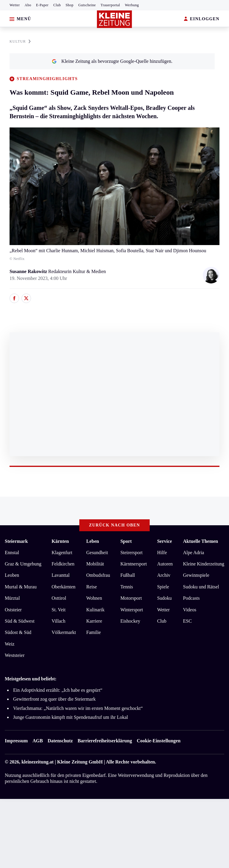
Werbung (132, 5)
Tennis (127, 587)
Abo (28, 5)
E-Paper (42, 5)
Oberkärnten (64, 587)
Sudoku (164, 598)
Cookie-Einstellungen (159, 741)
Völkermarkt (64, 632)
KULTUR (20, 41)
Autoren (165, 564)
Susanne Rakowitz (29, 271)
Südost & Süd (18, 632)
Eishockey (130, 621)
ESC (187, 621)
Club (57, 5)
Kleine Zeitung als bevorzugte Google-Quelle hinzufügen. (112, 61)
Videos (190, 610)
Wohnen (94, 598)
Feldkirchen (63, 564)
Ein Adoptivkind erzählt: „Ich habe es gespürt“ (58, 690)
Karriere (94, 621)
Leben (93, 541)
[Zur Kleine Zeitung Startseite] (114, 19)
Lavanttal (61, 575)
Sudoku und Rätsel (201, 587)
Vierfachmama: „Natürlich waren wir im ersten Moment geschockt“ (78, 708)
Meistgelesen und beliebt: (31, 679)
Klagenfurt (62, 553)
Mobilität (95, 564)
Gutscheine (87, 5)
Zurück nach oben (115, 525)
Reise (92, 587)
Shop (70, 5)
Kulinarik (95, 610)
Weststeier (15, 655)
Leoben (12, 575)
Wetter (15, 5)
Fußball (128, 575)
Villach (58, 621)
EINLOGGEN (202, 19)
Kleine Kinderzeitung (204, 564)
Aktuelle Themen (201, 541)
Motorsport (131, 598)
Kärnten (60, 541)
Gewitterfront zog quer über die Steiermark (54, 699)
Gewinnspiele (196, 575)
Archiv (164, 575)
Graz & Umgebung (23, 564)
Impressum (16, 741)
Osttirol (59, 598)
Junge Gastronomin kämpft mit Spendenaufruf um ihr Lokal (71, 717)
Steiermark (16, 541)
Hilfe (162, 553)
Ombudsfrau (98, 575)
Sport (126, 541)
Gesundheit (97, 553)
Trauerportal (110, 5)
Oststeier (13, 610)
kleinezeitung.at (38, 762)
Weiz (10, 644)
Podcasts (191, 598)
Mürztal (12, 598)
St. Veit (59, 610)
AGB (38, 741)
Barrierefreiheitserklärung (105, 741)
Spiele (163, 587)
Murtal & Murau (21, 587)
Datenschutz (60, 741)
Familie (93, 632)
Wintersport (132, 610)
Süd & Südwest (20, 621)
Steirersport (132, 553)
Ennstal (12, 553)
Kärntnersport (134, 564)
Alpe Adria (194, 553)
